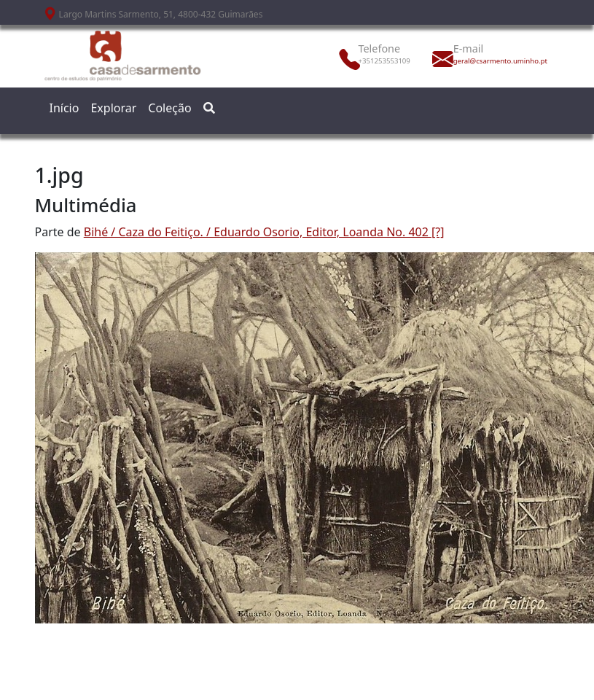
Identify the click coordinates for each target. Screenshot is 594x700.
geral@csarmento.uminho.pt (485, 61)
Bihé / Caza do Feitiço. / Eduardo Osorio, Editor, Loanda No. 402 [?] (264, 232)
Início (65, 108)
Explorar (113, 108)
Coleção (169, 108)
